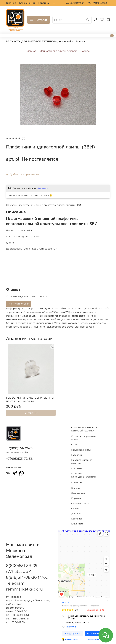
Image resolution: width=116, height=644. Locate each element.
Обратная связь (80, 500)
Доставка (76, 511)
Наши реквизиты (81, 447)
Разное (85, 51)
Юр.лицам (77, 521)
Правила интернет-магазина (82, 459)
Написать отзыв (19, 304)
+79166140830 (98, 3)
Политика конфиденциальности (84, 472)
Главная (11, 3)
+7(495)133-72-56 (19, 456)
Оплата (75, 505)
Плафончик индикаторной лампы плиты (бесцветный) (30, 399)
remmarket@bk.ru (24, 586)
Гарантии (77, 452)
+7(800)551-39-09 (20, 445)
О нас (74, 442)
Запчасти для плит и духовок (58, 51)
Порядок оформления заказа (84, 435)
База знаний (27, 3)
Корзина (43, 3)
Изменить (43, 188)
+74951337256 (75, 3)
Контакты (77, 465)
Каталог (39, 20)
